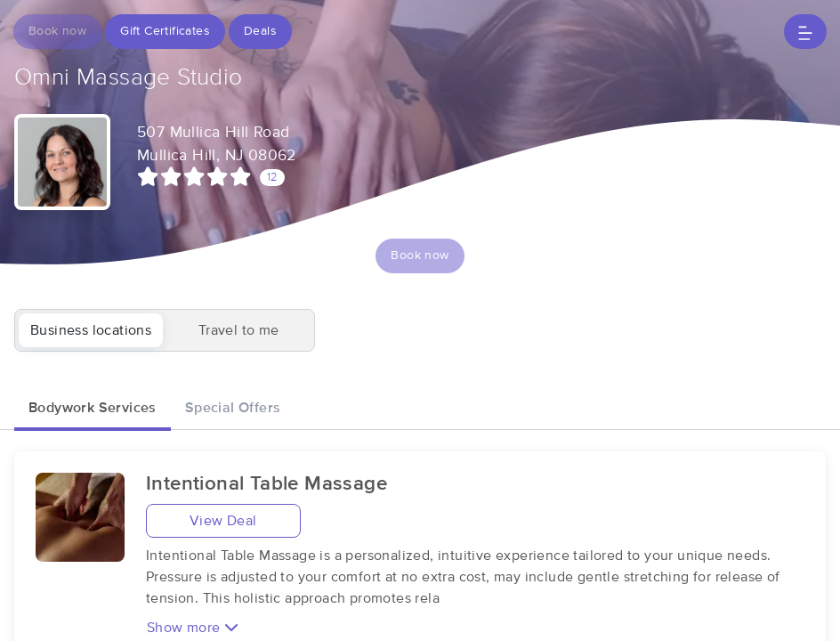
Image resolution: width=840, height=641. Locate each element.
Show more (193, 627)
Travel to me (239, 330)
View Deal (223, 521)
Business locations (91, 330)
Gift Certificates (165, 31)
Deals (260, 31)
